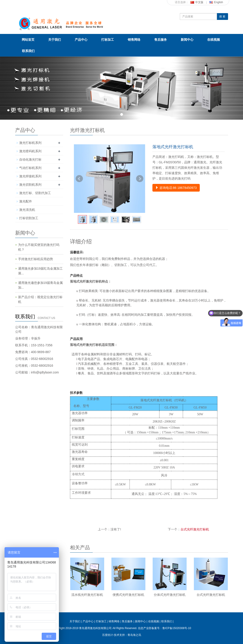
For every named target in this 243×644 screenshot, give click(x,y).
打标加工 (108, 40)
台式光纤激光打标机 (195, 529)
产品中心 (81, 40)
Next (140, 179)
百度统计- (108, 635)
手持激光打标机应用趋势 (36, 259)
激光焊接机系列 (30, 176)
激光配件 (26, 201)
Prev (79, 179)
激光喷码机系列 (30, 151)
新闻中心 (187, 40)
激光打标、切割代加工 (35, 193)
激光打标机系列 (30, 143)
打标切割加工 (29, 218)
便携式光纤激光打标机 (128, 595)
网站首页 (28, 40)
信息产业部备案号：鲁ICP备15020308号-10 (165, 628)
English (216, 2)
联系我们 (28, 51)
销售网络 (134, 40)
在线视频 (214, 40)
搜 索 (222, 17)
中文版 (197, 2)
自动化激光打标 (30, 159)
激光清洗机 (27, 210)
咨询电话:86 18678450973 (176, 188)
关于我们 (55, 40)
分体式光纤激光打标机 (170, 595)
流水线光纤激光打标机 (87, 595)
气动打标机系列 (30, 168)
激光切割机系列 (30, 185)
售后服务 (161, 40)
